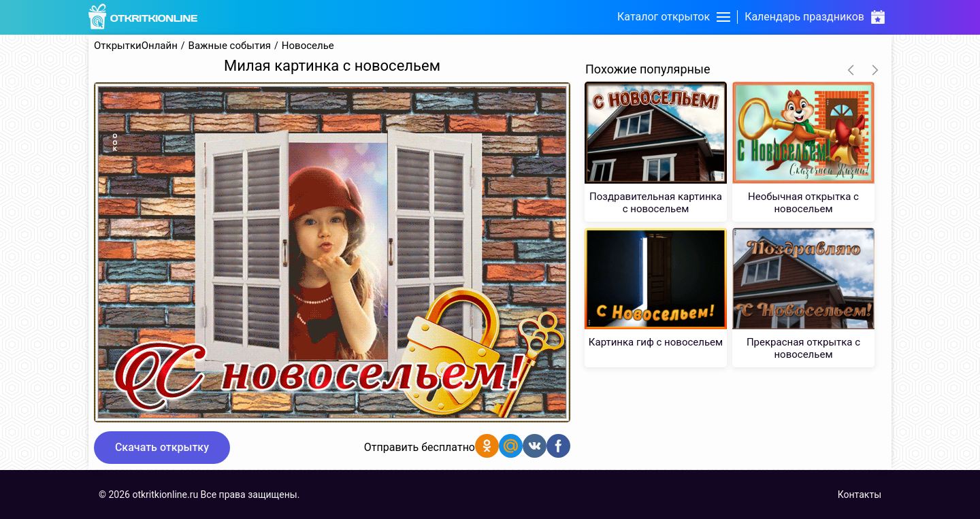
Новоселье (308, 46)
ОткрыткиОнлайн (136, 46)
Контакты (860, 495)
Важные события (230, 46)
